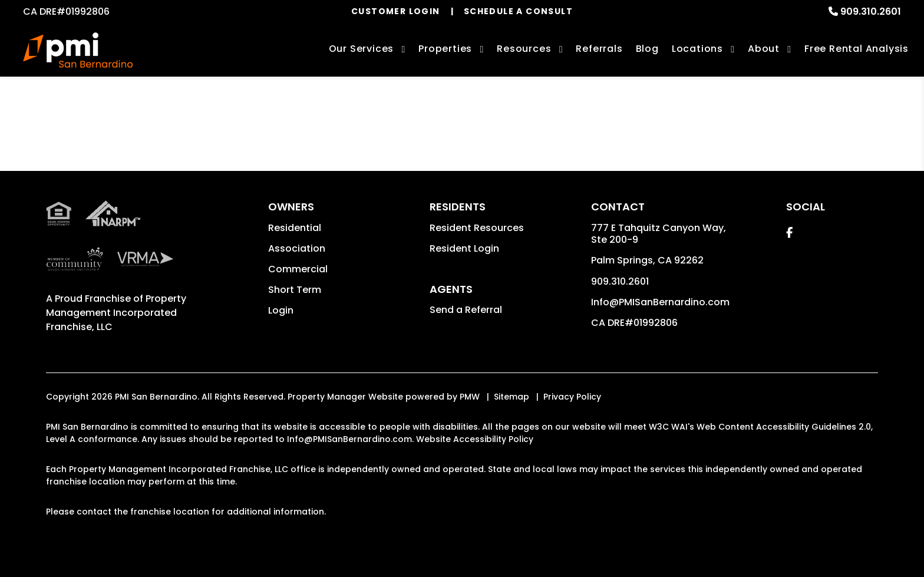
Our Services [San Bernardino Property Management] (362, 49)
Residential (295, 228)
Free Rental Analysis (857, 49)
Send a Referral (466, 310)
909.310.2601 (871, 11)
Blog (647, 49)
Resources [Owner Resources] (524, 49)
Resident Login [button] (464, 248)
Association (297, 248)
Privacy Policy (572, 397)
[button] (789, 233)
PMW (470, 397)
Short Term (295, 290)
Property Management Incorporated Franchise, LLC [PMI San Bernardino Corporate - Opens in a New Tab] (116, 313)
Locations (697, 49)
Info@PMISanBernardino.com (660, 302)
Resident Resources (477, 228)
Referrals (599, 49)
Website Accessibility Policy (475, 439)
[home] (77, 50)
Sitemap (511, 397)
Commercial (298, 269)
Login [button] (281, 310)
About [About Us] (764, 49)
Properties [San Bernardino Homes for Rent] (445, 49)
